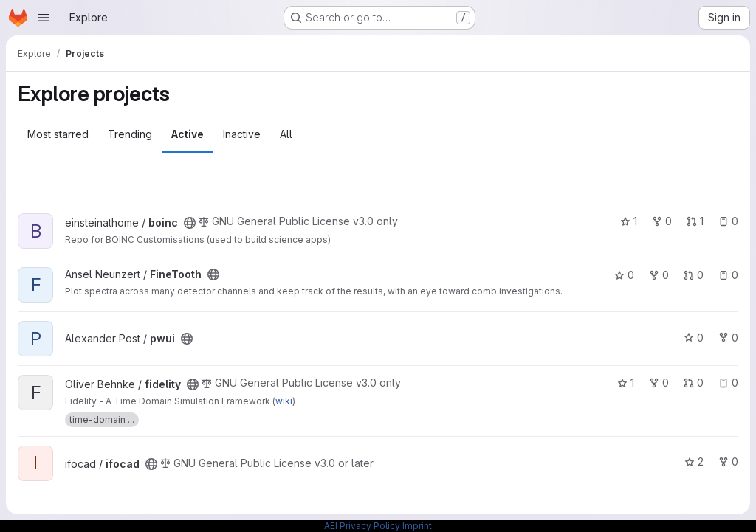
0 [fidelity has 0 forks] (659, 383)
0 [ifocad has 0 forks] (728, 462)
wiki (284, 401)
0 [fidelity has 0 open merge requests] (694, 383)
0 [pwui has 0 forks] (728, 338)
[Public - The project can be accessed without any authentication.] (190, 223)
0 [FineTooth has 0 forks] (659, 275)
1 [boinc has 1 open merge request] (695, 221)
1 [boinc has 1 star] (629, 221)
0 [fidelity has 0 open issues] (728, 383)
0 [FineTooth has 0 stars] (624, 275)
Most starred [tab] (58, 134)
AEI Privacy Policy (362, 526)
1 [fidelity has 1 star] (626, 383)
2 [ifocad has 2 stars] (694, 462)
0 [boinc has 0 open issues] (728, 221)
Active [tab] (188, 134)
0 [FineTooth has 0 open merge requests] (694, 275)
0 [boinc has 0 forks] (662, 221)
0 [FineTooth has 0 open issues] (728, 275)
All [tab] (286, 134)
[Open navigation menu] (44, 18)
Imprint (417, 526)
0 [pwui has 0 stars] (694, 338)
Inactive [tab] (242, 134)
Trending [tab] (130, 134)
